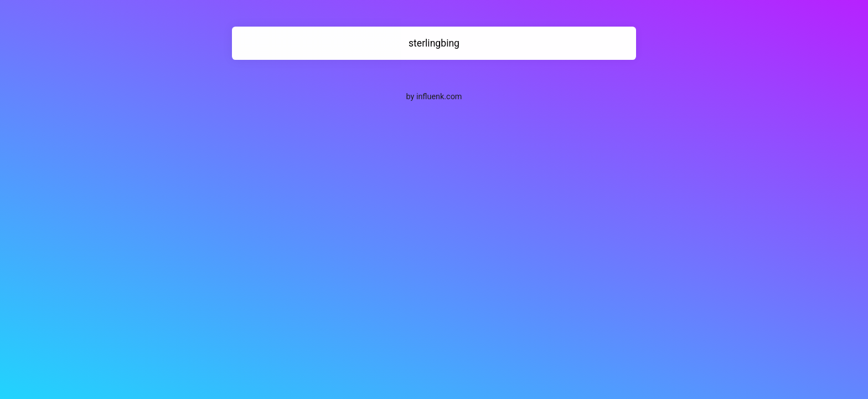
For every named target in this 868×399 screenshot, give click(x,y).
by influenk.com (434, 97)
